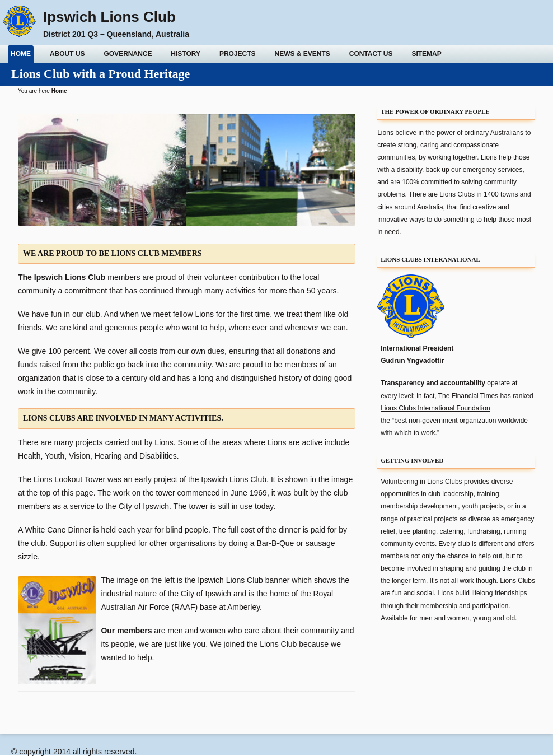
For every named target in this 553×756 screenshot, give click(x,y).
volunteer (221, 277)
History (186, 54)
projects (89, 442)
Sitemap (426, 54)
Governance (128, 54)
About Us (67, 54)
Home (21, 54)
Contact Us (371, 54)
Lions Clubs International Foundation (435, 408)
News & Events (303, 54)
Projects (238, 54)
